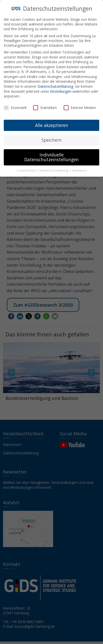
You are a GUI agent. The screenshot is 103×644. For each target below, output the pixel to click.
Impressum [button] (79, 169)
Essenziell (15, 106)
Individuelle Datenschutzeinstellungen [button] (52, 155)
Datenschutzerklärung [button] (54, 169)
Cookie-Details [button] (27, 169)
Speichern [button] (52, 138)
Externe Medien (80, 106)
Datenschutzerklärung (55, 85)
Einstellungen (61, 89)
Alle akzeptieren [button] (52, 123)
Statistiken (45, 106)
